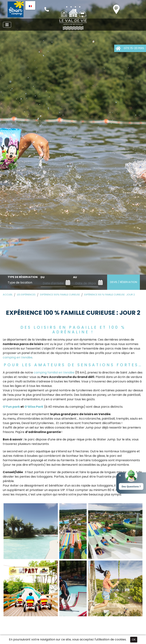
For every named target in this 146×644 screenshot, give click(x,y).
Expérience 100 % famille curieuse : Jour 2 (110, 295)
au (75, 277)
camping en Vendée (18, 357)
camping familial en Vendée (54, 372)
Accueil (8, 295)
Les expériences (26, 295)
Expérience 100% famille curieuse (60, 295)
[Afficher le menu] (7, 25)
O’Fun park (11, 407)
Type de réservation (23, 277)
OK (134, 640)
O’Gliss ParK (34, 407)
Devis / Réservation (124, 282)
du (42, 277)
